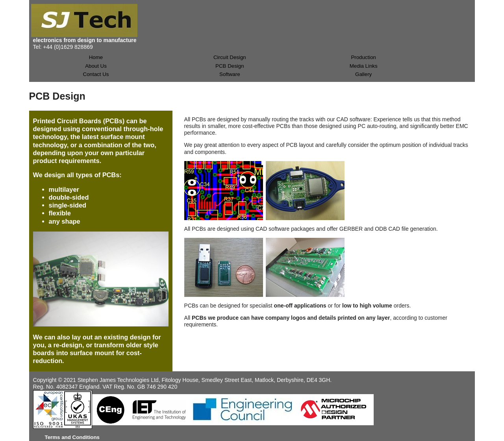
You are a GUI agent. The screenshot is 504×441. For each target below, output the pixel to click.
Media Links (364, 66)
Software (230, 74)
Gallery (363, 74)
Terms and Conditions (72, 437)
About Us (96, 66)
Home (96, 57)
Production (363, 57)
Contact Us (96, 74)
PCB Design (230, 66)
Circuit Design (230, 57)
